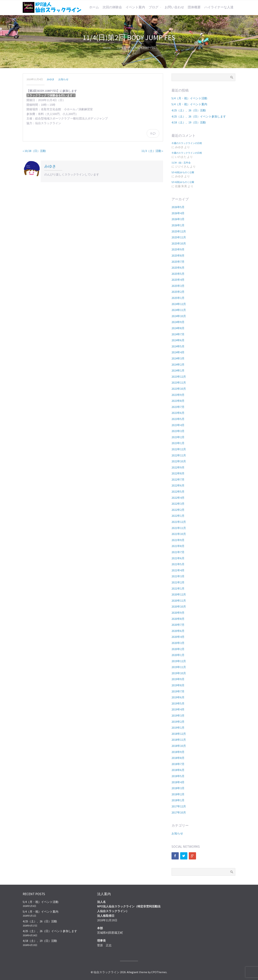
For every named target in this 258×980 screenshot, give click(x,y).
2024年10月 (179, 316)
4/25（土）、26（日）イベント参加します (199, 116)
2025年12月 (179, 231)
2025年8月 (178, 255)
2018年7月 (178, 764)
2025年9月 (178, 249)
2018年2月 (178, 794)
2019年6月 (178, 697)
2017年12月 (179, 806)
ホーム (94, 7)
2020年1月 (178, 655)
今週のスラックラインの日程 (187, 143)
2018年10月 (179, 746)
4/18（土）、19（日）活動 (189, 122)
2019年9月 (178, 679)
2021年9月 (178, 540)
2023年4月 (178, 425)
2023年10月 (179, 389)
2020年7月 (178, 625)
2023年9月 (178, 395)
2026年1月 (178, 225)
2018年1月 (178, 800)
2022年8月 (178, 473)
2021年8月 (178, 546)
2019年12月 (179, 661)
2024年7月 (178, 334)
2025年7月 (178, 262)
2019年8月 (178, 685)
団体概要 (194, 7)
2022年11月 (179, 455)
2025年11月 (179, 237)
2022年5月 (178, 492)
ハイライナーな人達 (219, 7)
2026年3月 (178, 219)
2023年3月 (178, 431)
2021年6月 (178, 558)
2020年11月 (179, 601)
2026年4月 (178, 213)
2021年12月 (179, 522)
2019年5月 (178, 703)
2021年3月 (178, 576)
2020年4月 (178, 637)
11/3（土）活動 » (152, 151)
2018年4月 (178, 782)
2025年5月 (178, 274)
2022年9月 (178, 467)
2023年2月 (178, 437)
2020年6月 (178, 631)
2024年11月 (179, 310)
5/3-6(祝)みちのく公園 (183, 172)
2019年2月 (178, 722)
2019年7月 (178, 691)
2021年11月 (179, 528)
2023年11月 (179, 383)
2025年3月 (178, 286)
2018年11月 (179, 740)
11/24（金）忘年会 (181, 163)
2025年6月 (178, 268)
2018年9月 (178, 752)
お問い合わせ (174, 7)
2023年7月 (178, 407)
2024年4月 (178, 352)
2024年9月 (178, 322)
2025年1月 (178, 298)
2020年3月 (178, 643)
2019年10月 (179, 673)
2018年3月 (178, 788)
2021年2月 (178, 582)
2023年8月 (178, 401)
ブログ (154, 7)
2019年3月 (178, 715)
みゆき (51, 79)
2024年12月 (179, 304)
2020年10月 (179, 606)
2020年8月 (178, 619)
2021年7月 (178, 552)
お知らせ (63, 79)
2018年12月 (179, 734)
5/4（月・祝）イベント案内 (189, 104)
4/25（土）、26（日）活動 (189, 110)
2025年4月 (178, 280)
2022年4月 (178, 498)
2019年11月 (179, 667)
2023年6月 (178, 413)
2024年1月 (178, 370)
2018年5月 (178, 776)
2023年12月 (179, 377)
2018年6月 (178, 770)
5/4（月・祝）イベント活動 (189, 98)
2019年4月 (178, 709)
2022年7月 (178, 479)
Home (107, 48)
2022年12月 (179, 449)
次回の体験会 (112, 7)
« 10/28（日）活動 (34, 151)
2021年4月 (178, 570)
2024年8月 (178, 328)
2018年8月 (178, 758)
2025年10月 (179, 243)
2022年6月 (178, 485)
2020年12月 (179, 594)
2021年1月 (178, 588)
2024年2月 (178, 365)
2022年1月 (178, 516)
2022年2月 (178, 510)
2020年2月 (178, 649)
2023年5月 (178, 419)
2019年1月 (178, 728)
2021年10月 (179, 534)
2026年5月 (178, 207)
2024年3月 (178, 358)
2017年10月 (179, 812)
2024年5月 (178, 346)
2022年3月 (178, 504)
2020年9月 (178, 613)
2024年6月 (178, 340)
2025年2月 (178, 292)
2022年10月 (179, 461)
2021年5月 (178, 564)
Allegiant (133, 972)
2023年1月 (178, 443)
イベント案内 (135, 7)
